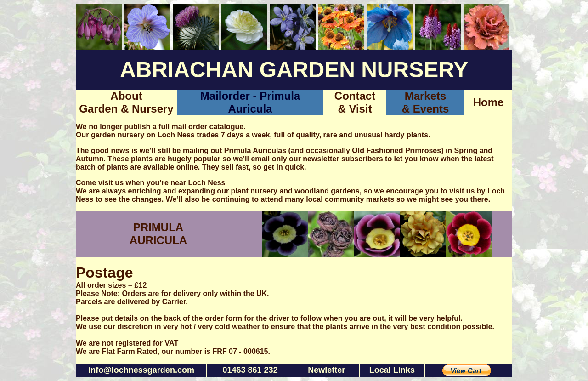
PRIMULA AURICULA (158, 234)
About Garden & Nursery (126, 102)
